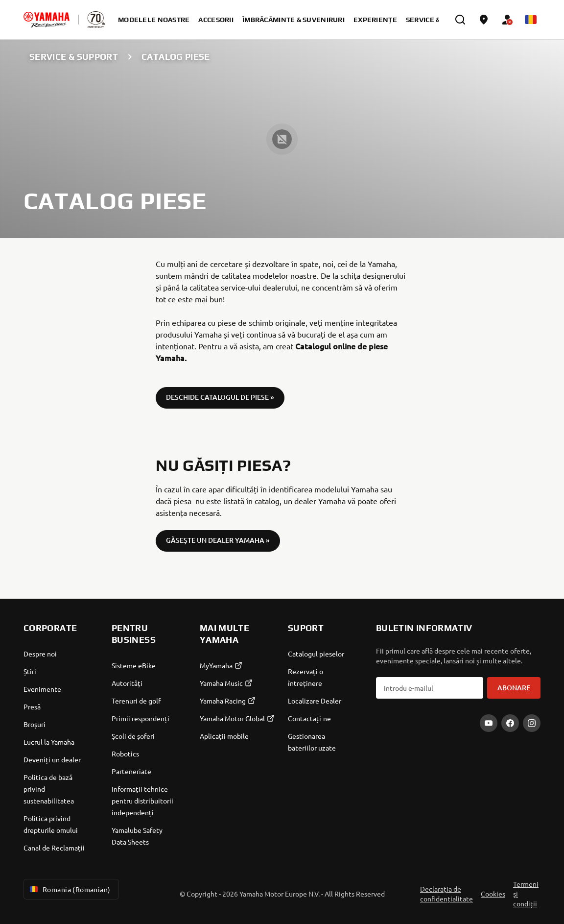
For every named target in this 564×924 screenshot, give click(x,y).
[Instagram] (532, 723)
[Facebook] (510, 723)
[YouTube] (489, 723)
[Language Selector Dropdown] (531, 20)
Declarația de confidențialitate (446, 894)
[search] (460, 20)
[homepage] (47, 20)
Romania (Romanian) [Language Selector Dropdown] (69, 889)
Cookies (493, 894)
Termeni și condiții (526, 894)
